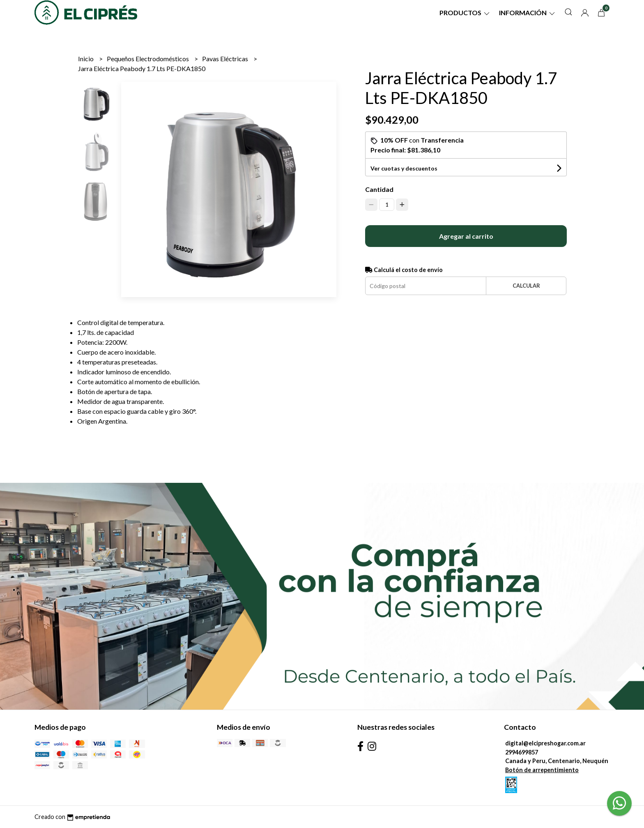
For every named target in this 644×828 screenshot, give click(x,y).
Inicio (86, 59)
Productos (465, 13)
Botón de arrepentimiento (542, 770)
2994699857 (522, 752)
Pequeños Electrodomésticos (148, 59)
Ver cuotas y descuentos (404, 168)
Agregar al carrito (466, 236)
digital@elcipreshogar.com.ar (545, 743)
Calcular (526, 286)
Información (528, 13)
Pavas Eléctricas (226, 59)
